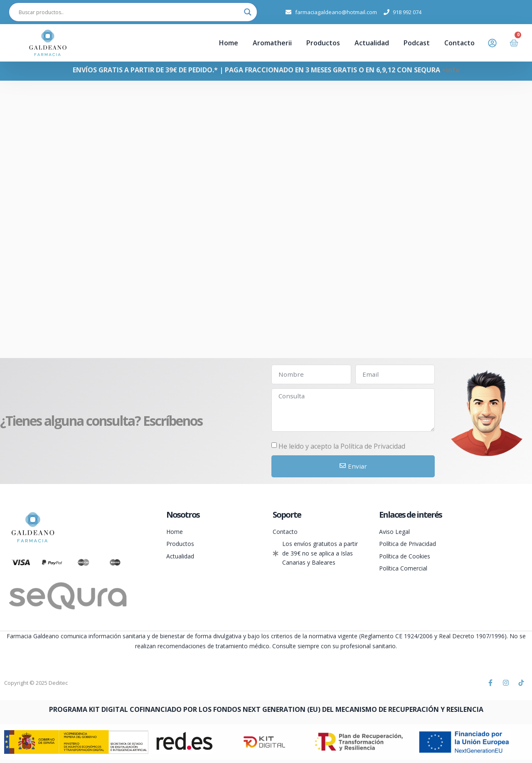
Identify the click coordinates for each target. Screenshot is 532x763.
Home (229, 43)
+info (451, 70)
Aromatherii (272, 43)
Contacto (459, 43)
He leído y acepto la (342, 449)
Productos (323, 43)
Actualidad (372, 43)
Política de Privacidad (373, 449)
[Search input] (129, 12)
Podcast (417, 43)
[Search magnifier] (248, 12)
